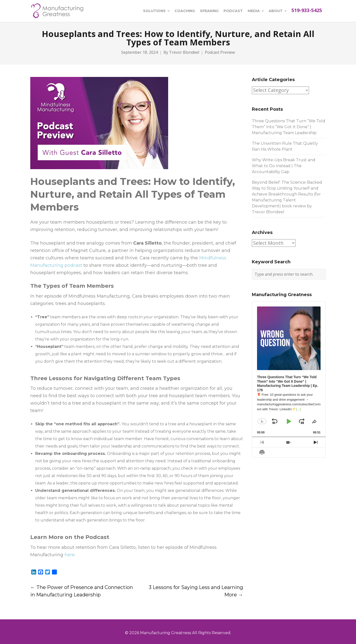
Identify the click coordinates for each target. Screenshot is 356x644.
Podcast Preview (220, 52)
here (70, 555)
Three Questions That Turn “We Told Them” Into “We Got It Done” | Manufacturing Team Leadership (289, 127)
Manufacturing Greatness (166, 633)
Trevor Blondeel (184, 52)
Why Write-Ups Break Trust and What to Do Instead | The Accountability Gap (284, 166)
